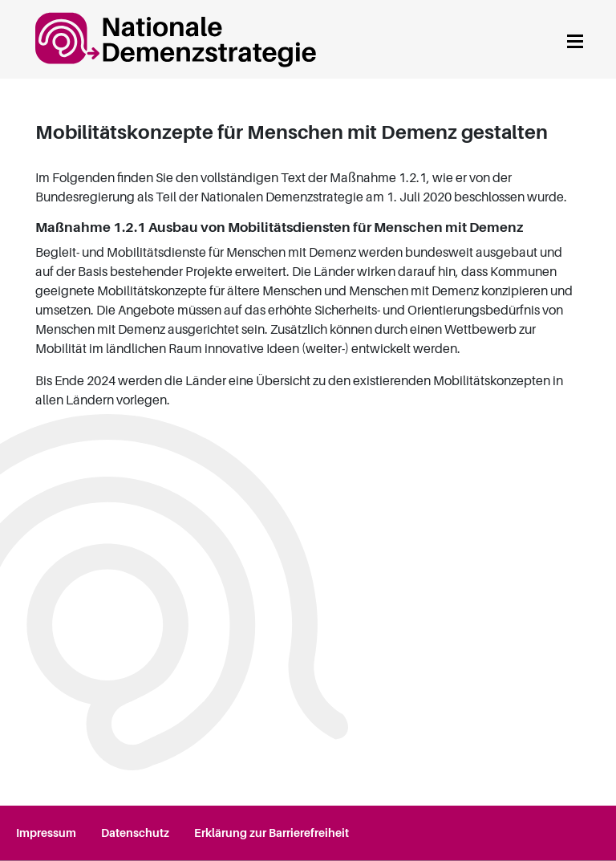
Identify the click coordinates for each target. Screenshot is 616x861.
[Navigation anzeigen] (575, 39)
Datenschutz (135, 833)
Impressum (46, 833)
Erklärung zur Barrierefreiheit (272, 833)
